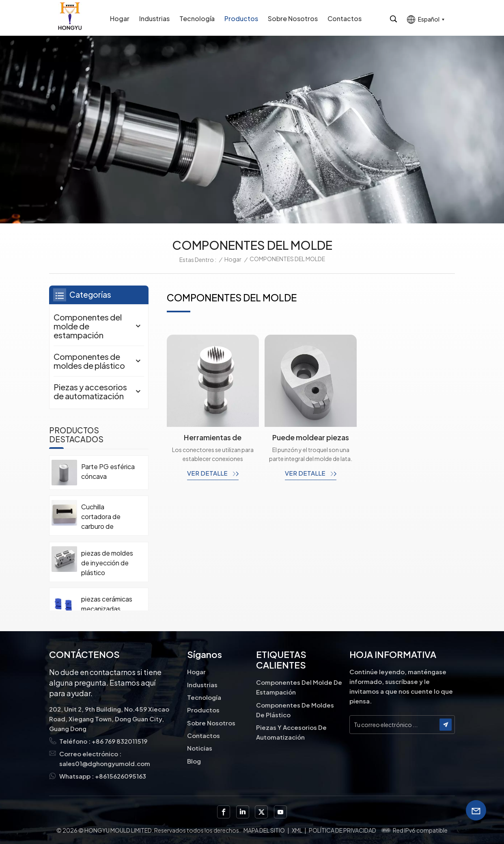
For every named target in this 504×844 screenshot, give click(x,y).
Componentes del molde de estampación (88, 326)
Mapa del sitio (264, 830)
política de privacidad (342, 830)
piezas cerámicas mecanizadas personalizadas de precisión (107, 609)
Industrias (154, 18)
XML (297, 830)
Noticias (200, 748)
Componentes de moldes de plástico (89, 361)
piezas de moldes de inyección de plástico (107, 563)
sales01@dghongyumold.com (105, 763)
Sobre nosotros (293, 18)
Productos (241, 18)
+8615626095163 (121, 776)
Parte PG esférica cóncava (108, 471)
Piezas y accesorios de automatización (90, 391)
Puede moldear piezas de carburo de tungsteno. (311, 437)
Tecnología (197, 18)
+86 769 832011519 (120, 741)
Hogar (120, 18)
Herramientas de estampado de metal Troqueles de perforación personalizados (213, 437)
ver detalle (208, 473)
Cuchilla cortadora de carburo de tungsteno (101, 517)
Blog (194, 761)
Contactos (345, 18)
